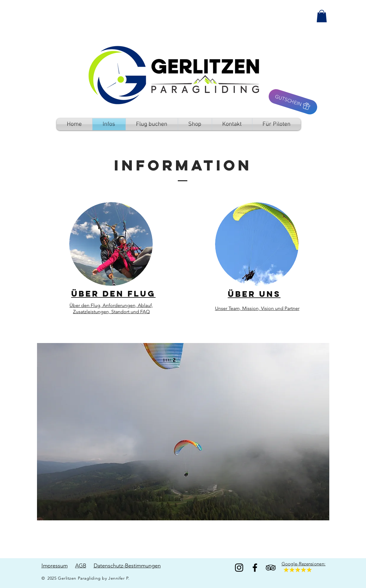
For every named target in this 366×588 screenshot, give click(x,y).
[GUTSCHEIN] (293, 102)
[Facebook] (255, 568)
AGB (81, 566)
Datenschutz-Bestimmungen (127, 566)
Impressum (55, 566)
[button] (322, 16)
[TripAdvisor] (271, 568)
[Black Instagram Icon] (239, 568)
